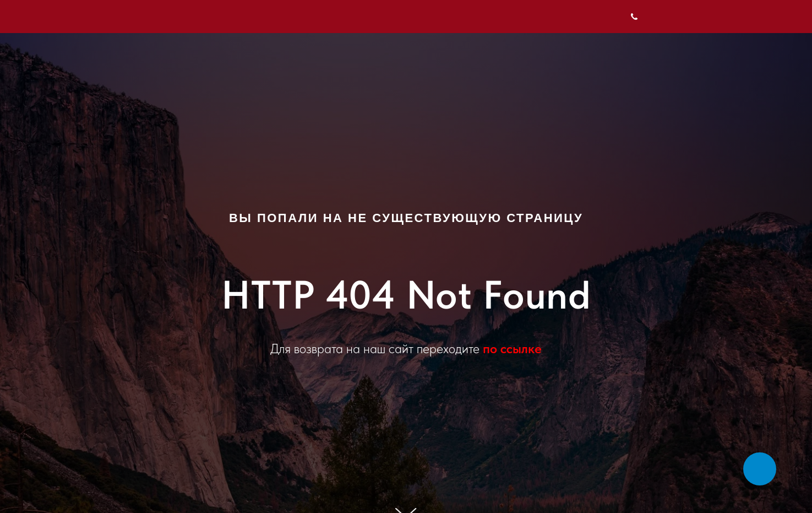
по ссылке (512, 349)
